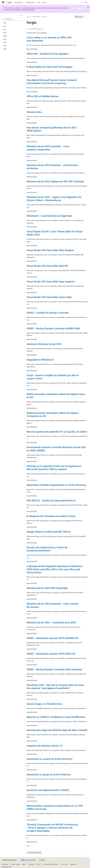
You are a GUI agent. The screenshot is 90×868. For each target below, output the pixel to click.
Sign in (86, 2)
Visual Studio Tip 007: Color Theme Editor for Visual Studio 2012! (55, 233)
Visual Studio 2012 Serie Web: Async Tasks (49, 297)
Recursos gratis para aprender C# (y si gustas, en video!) (57, 432)
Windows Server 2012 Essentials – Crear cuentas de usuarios (53, 605)
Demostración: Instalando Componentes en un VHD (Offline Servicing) (55, 807)
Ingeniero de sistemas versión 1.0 (44, 746)
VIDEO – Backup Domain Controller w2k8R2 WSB (53, 328)
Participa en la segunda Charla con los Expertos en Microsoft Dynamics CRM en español (54, 467)
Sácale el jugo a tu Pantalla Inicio (44, 704)
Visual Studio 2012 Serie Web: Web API (47, 266)
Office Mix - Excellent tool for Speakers (48, 54)
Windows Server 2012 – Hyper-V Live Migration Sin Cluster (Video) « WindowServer (54, 198)
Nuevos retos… (35, 112)
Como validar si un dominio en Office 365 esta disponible (49, 39)
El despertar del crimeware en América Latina (51, 516)
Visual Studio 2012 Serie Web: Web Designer (50, 250)
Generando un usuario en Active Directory (50, 759)
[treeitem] (12, 23)
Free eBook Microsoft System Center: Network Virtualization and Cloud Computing (52, 81)
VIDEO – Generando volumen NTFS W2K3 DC (51, 654)
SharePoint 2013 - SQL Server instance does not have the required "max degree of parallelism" (55, 686)
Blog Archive (36, 17)
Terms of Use (64, 864)
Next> (29, 846)
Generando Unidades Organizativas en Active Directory (56, 485)
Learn (29, 17)
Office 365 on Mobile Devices (43, 96)
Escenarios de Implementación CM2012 (48, 790)
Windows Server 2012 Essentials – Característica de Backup (53, 167)
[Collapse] (22, 15)
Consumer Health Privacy (50, 864)
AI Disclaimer (5, 864)
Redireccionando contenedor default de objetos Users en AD (56, 396)
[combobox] (12, 19)
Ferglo (44, 17)
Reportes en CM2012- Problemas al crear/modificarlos (56, 717)
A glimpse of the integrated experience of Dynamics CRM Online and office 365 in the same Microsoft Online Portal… (55, 569)
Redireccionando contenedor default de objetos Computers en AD (53, 414)
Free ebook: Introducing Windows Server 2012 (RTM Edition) (52, 129)
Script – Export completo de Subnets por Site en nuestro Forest (53, 377)
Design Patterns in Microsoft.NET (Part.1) (49, 532)
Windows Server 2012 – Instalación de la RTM (51, 622)
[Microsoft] (3, 2)
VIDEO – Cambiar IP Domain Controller (48, 313)
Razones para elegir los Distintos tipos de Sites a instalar (57, 730)
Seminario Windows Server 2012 (44, 344)
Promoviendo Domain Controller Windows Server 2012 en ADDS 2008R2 (56, 449)
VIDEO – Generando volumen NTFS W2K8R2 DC (53, 638)
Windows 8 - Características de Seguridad (49, 216)
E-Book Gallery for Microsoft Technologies (49, 67)
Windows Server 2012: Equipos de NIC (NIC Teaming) (55, 181)
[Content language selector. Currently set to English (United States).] (10, 860)
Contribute (31, 864)
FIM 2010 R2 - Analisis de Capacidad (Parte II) (51, 500)
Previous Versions (15, 864)
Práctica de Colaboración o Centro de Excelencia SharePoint (47, 549)
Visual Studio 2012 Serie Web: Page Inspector (51, 281)
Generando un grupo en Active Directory (49, 774)
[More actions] (86, 17)
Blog (23, 864)
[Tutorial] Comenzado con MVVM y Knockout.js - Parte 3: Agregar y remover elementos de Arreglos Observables (52, 828)
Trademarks (73, 864)
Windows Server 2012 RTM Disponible (47, 588)
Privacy (38, 864)
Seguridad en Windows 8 (40, 360)
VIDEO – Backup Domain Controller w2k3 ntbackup (54, 669)
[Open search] (82, 2)
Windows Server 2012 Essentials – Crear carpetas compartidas (48, 148)
